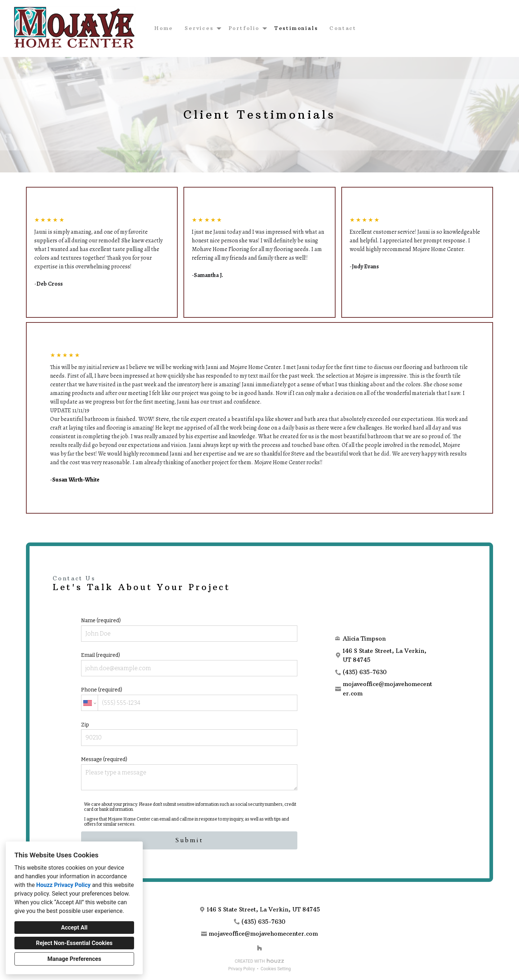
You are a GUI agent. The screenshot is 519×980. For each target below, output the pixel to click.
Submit (189, 840)
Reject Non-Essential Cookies (74, 943)
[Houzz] (259, 948)
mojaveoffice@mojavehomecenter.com (387, 689)
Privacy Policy (241, 969)
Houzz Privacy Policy (63, 885)
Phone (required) (189, 699)
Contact (343, 28)
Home (164, 28)
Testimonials (296, 28)
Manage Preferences (74, 959)
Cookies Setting (276, 969)
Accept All (74, 928)
